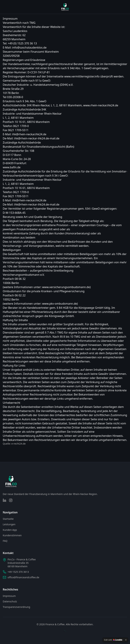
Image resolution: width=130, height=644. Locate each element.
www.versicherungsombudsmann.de (66, 287)
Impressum (9, 596)
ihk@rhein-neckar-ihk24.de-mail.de (37, 138)
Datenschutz (10, 601)
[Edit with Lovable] (113, 640)
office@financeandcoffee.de (23, 577)
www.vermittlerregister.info (82, 76)
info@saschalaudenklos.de (29, 47)
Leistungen (9, 524)
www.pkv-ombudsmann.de (60, 304)
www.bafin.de (12, 167)
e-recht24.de (19, 444)
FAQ (5, 541)
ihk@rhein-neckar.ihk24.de (29, 134)
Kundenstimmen (12, 535)
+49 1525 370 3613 (18, 572)
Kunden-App (10, 530)
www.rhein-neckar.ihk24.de (101, 105)
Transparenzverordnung (16, 607)
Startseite (8, 519)
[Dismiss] (126, 640)
